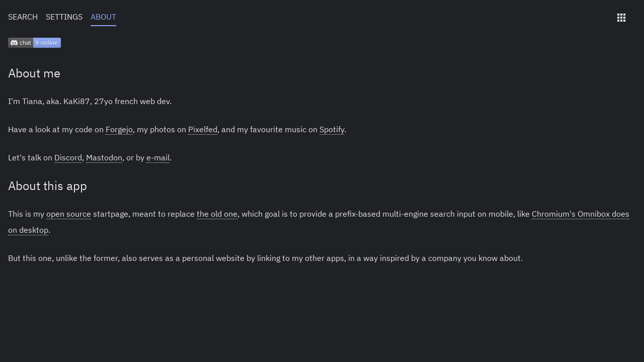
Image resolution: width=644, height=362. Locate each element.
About (103, 17)
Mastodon (104, 157)
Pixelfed (203, 129)
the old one (217, 214)
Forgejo (119, 129)
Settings (64, 17)
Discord (68, 157)
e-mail (158, 157)
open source (69, 214)
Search (23, 17)
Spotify (332, 129)
